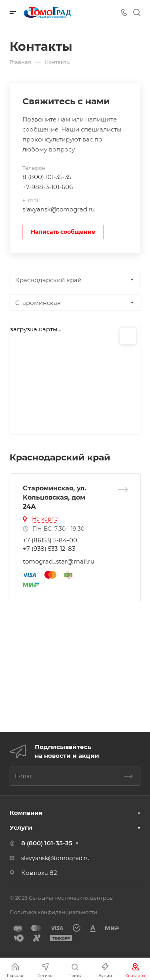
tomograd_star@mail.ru (59, 561)
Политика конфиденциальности (53, 912)
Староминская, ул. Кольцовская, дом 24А (55, 497)
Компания (26, 813)
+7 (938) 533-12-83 (49, 549)
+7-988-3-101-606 (48, 187)
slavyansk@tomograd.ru (59, 209)
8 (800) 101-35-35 (47, 177)
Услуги (21, 828)
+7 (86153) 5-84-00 (50, 540)
